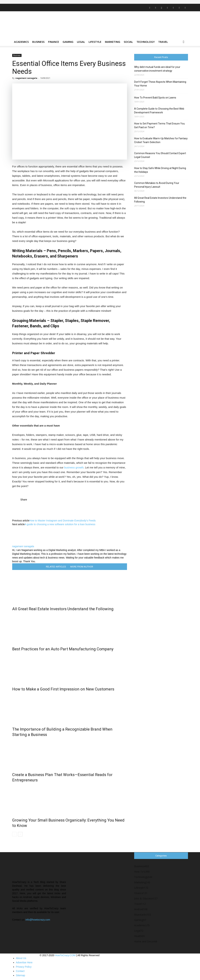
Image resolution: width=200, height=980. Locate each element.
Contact (20, 971)
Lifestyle (95, 42)
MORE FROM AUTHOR (82, 567)
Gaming (68, 42)
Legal (81, 42)
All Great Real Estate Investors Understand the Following (63, 609)
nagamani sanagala (26, 78)
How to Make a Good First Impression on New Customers (63, 689)
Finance (54, 42)
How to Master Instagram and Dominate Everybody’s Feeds (62, 521)
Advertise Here (24, 962)
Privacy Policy (24, 967)
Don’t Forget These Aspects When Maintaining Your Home (160, 84)
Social (128, 42)
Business (38, 42)
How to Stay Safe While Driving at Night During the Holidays (160, 170)
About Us (21, 958)
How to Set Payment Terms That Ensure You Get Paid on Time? (159, 125)
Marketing (113, 42)
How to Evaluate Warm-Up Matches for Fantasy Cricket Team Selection (161, 140)
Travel (163, 42)
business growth (74, 467)
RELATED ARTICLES (56, 567)
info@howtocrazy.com (38, 920)
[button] (184, 42)
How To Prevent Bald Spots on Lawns (155, 98)
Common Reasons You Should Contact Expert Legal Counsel (160, 155)
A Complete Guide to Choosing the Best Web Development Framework (159, 111)
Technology (146, 42)
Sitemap (21, 975)
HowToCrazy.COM (65, 955)
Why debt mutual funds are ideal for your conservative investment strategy (157, 69)
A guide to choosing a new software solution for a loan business (60, 524)
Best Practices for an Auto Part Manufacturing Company (63, 649)
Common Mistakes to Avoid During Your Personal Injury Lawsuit (157, 185)
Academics (21, 42)
